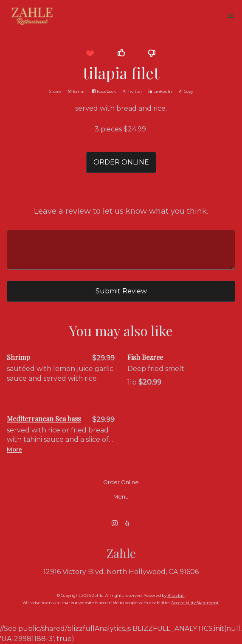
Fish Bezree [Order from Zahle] (145, 357)
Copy (186, 91)
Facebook (104, 91)
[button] (90, 53)
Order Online (121, 482)
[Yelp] (127, 523)
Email (77, 91)
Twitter (132, 91)
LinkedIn (160, 91)
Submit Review (121, 291)
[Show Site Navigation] (231, 17)
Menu (121, 497)
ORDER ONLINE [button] (121, 162)
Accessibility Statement (195, 603)
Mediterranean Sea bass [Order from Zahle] (44, 419)
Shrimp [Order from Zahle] (18, 357)
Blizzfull (176, 595)
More (14, 449)
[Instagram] (115, 523)
